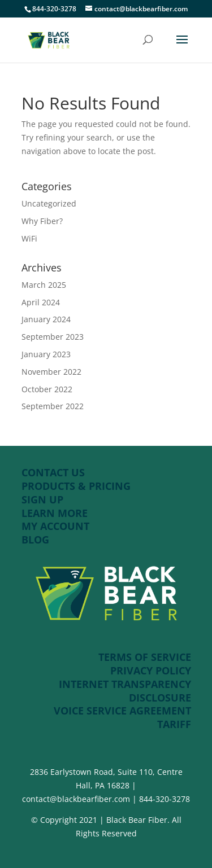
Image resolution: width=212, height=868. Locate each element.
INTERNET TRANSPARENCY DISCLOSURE (125, 691)
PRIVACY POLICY (151, 670)
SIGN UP (42, 499)
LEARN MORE (55, 513)
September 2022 (53, 406)
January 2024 (46, 319)
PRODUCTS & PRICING (77, 486)
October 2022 (47, 389)
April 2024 (41, 302)
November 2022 (51, 372)
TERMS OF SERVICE (145, 657)
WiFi (29, 238)
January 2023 (46, 354)
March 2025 (44, 285)
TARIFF (174, 724)
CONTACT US (53, 472)
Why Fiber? (42, 221)
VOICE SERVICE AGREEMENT (122, 711)
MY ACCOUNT (55, 526)
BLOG (35, 540)
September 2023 (53, 337)
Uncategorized (49, 203)
